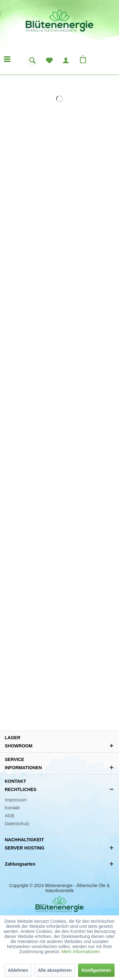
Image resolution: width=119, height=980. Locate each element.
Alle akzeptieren (55, 970)
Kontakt (12, 808)
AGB (10, 816)
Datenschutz (17, 824)
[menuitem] (32, 62)
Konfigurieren (96, 970)
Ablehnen (18, 970)
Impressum (16, 800)
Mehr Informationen (81, 952)
